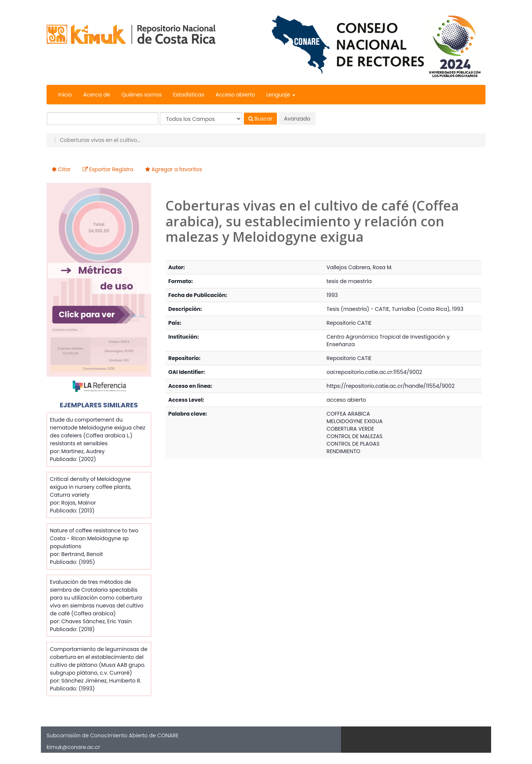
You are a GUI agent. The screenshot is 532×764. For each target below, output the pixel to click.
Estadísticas (189, 95)
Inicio (65, 95)
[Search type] (201, 119)
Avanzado (297, 119)
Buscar (261, 119)
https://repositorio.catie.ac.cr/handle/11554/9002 (390, 386)
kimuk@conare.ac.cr (73, 747)
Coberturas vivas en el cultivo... (100, 140)
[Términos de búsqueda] (103, 119)
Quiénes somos (141, 95)
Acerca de (97, 95)
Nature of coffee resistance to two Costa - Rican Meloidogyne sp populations (94, 538)
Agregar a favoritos (177, 169)
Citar (65, 169)
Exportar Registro (111, 169)
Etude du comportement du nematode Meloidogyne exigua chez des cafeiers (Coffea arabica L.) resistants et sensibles (98, 432)
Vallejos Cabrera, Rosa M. (359, 267)
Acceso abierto (235, 95)
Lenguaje (281, 95)
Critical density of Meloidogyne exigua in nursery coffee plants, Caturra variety (91, 487)
